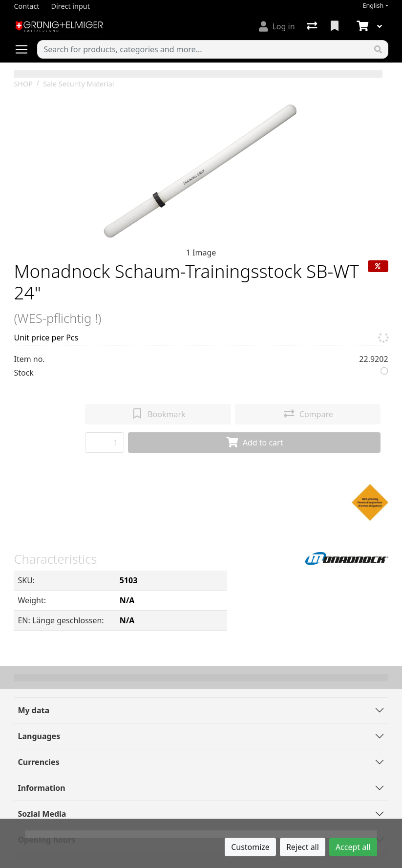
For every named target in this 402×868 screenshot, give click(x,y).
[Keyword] (203, 49)
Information (41, 788)
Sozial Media (42, 814)
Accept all (353, 847)
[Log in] (277, 26)
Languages (39, 736)
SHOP (23, 84)
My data (33, 710)
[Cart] (361, 26)
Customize (250, 847)
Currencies (38, 762)
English (373, 6)
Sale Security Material (78, 84)
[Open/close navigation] (25, 49)
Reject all (303, 847)
